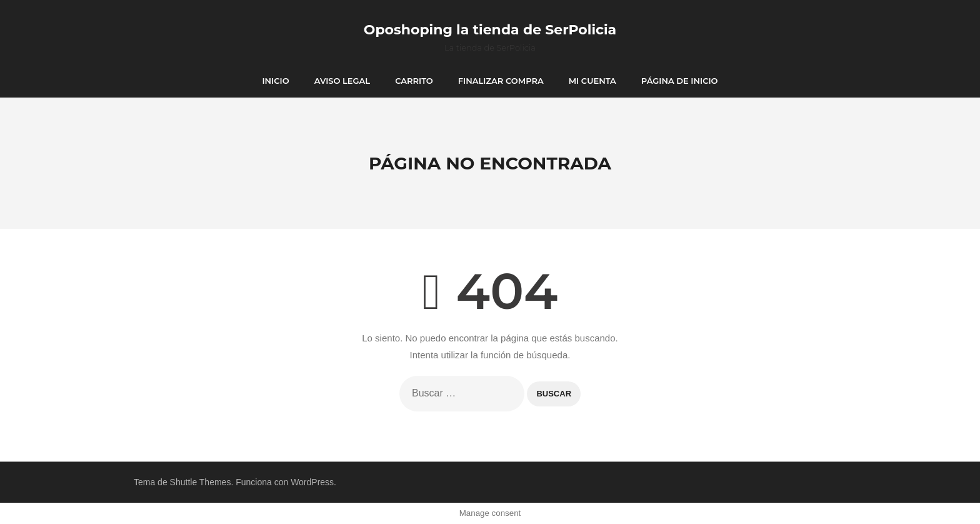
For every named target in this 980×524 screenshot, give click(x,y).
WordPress (312, 482)
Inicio (275, 81)
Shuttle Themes (201, 482)
